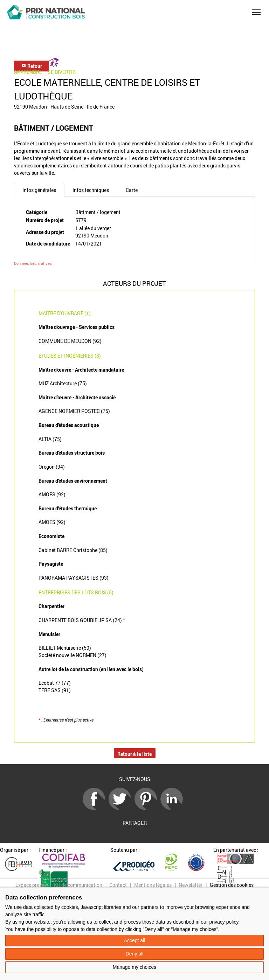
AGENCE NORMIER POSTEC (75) (74, 411)
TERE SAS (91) (55, 690)
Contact (118, 885)
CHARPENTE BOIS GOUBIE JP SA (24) (82, 620)
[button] (256, 12)
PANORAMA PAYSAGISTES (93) (74, 578)
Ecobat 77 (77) (55, 683)
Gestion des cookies (232, 885)
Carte (132, 190)
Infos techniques (91, 190)
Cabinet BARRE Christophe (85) (73, 550)
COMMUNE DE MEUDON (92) (70, 341)
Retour (32, 66)
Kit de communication (78, 885)
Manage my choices (135, 967)
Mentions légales (153, 885)
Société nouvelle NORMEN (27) (73, 655)
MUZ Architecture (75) (63, 383)
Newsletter (191, 885)
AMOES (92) (52, 494)
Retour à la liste (134, 754)
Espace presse (31, 885)
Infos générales (39, 190)
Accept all (135, 940)
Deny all (135, 954)
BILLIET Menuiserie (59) (65, 648)
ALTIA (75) (50, 439)
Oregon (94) (52, 467)
